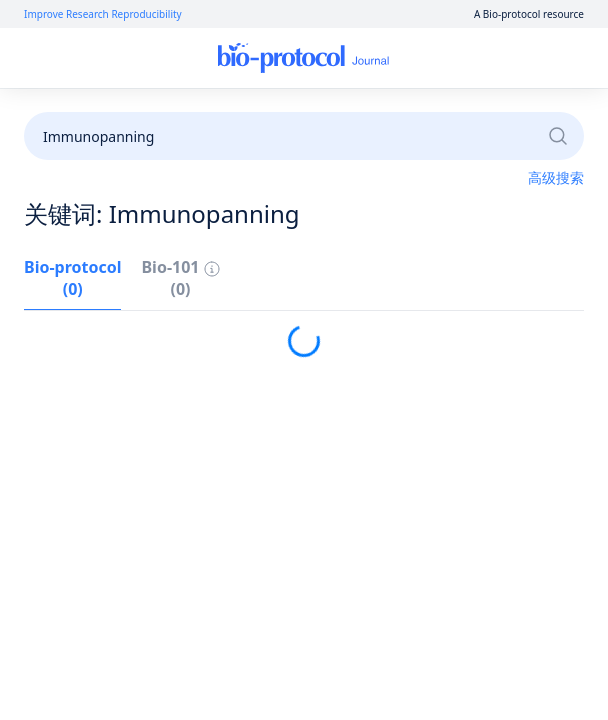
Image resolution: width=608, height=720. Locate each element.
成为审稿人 (484, 112)
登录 (397, 58)
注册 (452, 58)
